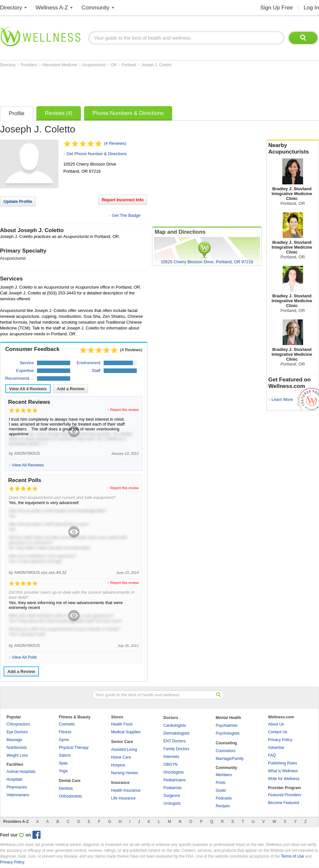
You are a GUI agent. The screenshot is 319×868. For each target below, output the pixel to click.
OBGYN (170, 764)
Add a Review (71, 389)
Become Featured (283, 803)
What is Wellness (283, 771)
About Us (276, 724)
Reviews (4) (58, 113)
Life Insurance (123, 798)
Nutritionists (17, 748)
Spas (63, 763)
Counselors (226, 751)
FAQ (272, 755)
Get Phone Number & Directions (96, 154)
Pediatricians (175, 780)
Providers (29, 65)
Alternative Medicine (60, 65)
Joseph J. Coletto (156, 65)
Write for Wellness (284, 779)
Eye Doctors (17, 732)
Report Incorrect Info (123, 200)
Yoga (63, 771)
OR (114, 65)
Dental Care (70, 781)
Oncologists (174, 772)
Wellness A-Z (52, 8)
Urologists (172, 803)
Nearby (293, 149)
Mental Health (228, 718)
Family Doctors (176, 749)
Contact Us (278, 732)
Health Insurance (126, 790)
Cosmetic (67, 724)
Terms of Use (293, 856)
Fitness (65, 732)
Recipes (223, 806)
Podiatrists (172, 788)
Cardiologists (175, 725)
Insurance (120, 783)
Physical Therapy (74, 748)
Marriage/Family (230, 759)
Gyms (64, 740)
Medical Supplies (126, 732)
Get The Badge (126, 215)
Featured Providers (285, 795)
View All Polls (24, 657)
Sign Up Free (276, 8)
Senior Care (122, 742)
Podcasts (224, 798)
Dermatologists (176, 733)
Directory (11, 8)
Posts (221, 783)
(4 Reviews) (115, 143)
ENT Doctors (174, 741)
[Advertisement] (118, 85)
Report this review (124, 410)
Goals (221, 790)
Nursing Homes (125, 773)
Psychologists (228, 733)
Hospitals (14, 779)
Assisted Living (124, 750)
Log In (311, 8)
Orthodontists (70, 796)
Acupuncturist (95, 65)
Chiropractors (18, 724)
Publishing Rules (282, 763)
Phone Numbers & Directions (128, 113)
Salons (65, 755)
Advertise (276, 748)
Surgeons (172, 796)
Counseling (226, 743)
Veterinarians (18, 795)
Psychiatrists (227, 725)
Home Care (121, 757)
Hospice (118, 765)
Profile (17, 113)
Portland (130, 65)
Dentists (66, 788)
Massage (14, 740)
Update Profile (18, 201)
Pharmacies (17, 787)
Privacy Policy (280, 740)
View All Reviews (28, 389)
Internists (171, 757)
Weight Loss (17, 755)
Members (224, 775)
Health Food (122, 724)
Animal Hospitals (21, 772)
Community (96, 8)
